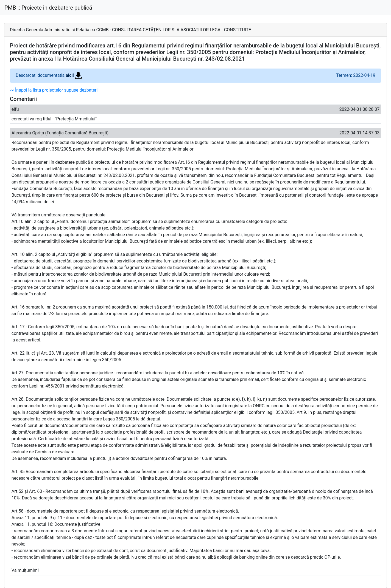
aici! (74, 75)
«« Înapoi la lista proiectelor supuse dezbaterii (54, 90)
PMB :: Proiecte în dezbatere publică (48, 8)
